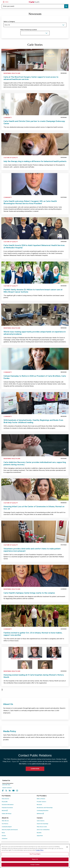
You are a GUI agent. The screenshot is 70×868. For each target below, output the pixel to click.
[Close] (67, 856)
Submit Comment (7, 788)
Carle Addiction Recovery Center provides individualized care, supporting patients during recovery (35, 463)
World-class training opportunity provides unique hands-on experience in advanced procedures (35, 333)
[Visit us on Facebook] (3, 791)
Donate (4, 836)
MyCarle (5, 811)
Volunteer (5, 839)
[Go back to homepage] (34, 2)
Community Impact (7, 827)
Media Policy (10, 731)
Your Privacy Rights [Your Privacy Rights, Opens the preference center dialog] (35, 863)
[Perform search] (66, 6)
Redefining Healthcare (12, 73)
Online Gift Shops (7, 814)
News (3, 833)
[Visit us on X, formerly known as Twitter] (6, 791)
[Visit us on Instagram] (17, 791)
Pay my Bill (5, 802)
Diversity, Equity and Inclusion (10, 830)
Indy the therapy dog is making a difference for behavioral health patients (35, 161)
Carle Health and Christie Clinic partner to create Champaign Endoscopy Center (34, 122)
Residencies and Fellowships (45, 808)
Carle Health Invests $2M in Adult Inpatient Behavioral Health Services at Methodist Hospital (34, 246)
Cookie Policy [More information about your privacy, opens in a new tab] (40, 859)
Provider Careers (41, 802)
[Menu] (4, 2)
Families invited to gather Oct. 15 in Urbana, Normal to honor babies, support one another (33, 634)
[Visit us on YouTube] (13, 791)
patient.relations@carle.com (48, 849)
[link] (35, 60)
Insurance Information (8, 805)
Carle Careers (41, 821)
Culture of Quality (11, 158)
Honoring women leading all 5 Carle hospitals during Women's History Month (34, 676)
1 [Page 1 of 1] (2, 690)
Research (39, 805)
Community (8, 118)
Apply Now (40, 836)
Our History (5, 824)
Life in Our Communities (43, 830)
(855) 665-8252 (30, 849)
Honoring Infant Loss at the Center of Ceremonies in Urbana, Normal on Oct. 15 (34, 508)
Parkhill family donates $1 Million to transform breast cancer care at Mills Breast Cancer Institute (33, 291)
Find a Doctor (5, 799)
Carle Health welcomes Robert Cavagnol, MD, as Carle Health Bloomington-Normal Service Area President (30, 202)
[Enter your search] (35, 6)
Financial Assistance (7, 808)
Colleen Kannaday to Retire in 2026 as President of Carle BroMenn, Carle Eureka (35, 377)
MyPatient (40, 814)
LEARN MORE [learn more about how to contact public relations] (35, 769)
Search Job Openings (43, 824)
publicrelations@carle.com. (41, 764)
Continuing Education (43, 811)
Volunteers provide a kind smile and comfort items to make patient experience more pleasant (32, 550)
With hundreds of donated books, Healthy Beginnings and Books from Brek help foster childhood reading (33, 421)
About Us (8, 704)
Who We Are (5, 821)
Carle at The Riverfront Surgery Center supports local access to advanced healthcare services (31, 78)
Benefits (39, 833)
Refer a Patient (41, 799)
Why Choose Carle (42, 827)
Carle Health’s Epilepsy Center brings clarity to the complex (29, 593)
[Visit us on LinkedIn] (10, 791)
